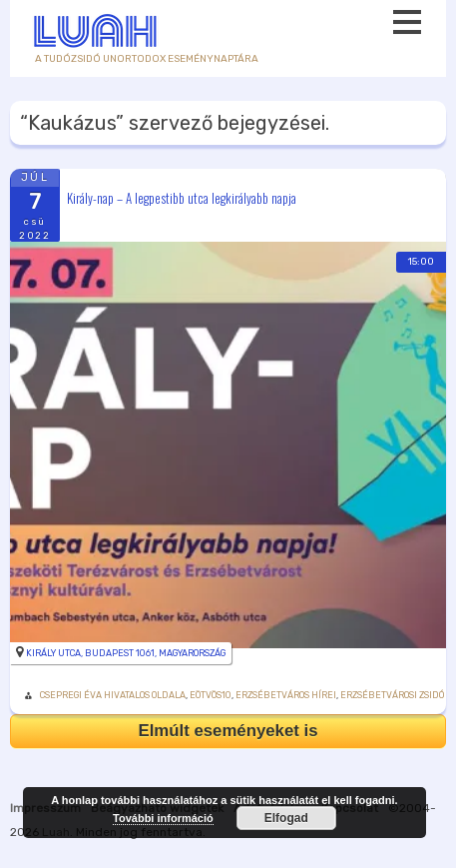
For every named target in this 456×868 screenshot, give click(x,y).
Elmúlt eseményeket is (228, 731)
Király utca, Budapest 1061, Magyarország (126, 653)
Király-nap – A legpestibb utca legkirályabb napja (182, 197)
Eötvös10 (211, 695)
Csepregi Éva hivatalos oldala (113, 695)
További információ (163, 818)
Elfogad (286, 818)
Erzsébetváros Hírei (286, 695)
